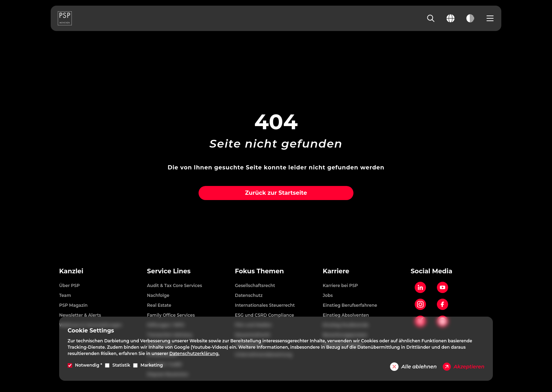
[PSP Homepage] (65, 18)
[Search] (431, 18)
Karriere (336, 271)
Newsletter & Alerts (80, 315)
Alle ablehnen (413, 367)
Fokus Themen (259, 271)
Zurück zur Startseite (276, 193)
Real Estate (159, 305)
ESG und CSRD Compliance (264, 315)
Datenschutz (249, 295)
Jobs (328, 295)
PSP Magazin (73, 305)
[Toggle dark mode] (470, 18)
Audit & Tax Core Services (175, 285)
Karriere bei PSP (340, 285)
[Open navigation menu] (490, 18)
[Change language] (451, 18)
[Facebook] (443, 304)
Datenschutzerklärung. (194, 353)
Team (65, 295)
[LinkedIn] (420, 287)
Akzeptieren (463, 367)
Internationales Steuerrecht (265, 305)
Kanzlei (71, 271)
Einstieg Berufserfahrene (350, 305)
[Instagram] (420, 304)
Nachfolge (158, 295)
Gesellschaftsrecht (255, 285)
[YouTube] (443, 287)
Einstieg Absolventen (346, 315)
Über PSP (70, 285)
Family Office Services (171, 315)
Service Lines (169, 271)
